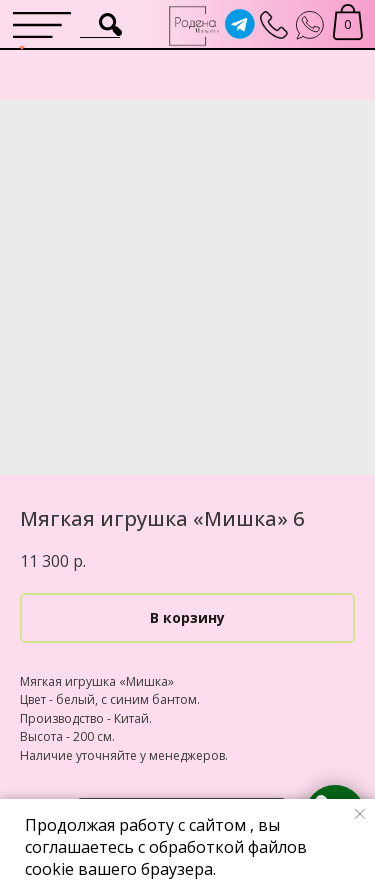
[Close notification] (360, 814)
